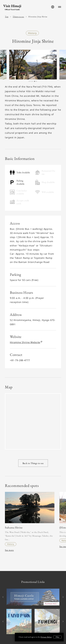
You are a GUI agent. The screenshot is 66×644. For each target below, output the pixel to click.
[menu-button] (60, 7)
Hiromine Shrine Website (26, 342)
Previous (3, 597)
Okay (57, 637)
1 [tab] (29, 82)
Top (7, 17)
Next (63, 597)
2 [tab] (31, 82)
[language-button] (53, 7)
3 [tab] (33, 82)
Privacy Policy (46, 637)
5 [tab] (37, 82)
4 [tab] (35, 82)
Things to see (18, 17)
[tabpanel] (33, 65)
